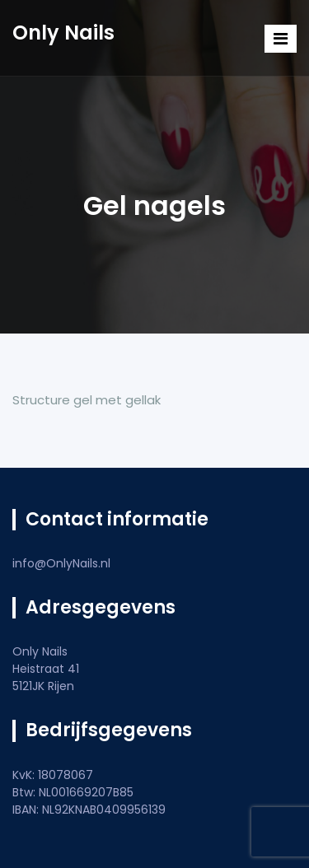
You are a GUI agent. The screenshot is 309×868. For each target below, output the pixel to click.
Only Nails (63, 33)
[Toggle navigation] (281, 39)
